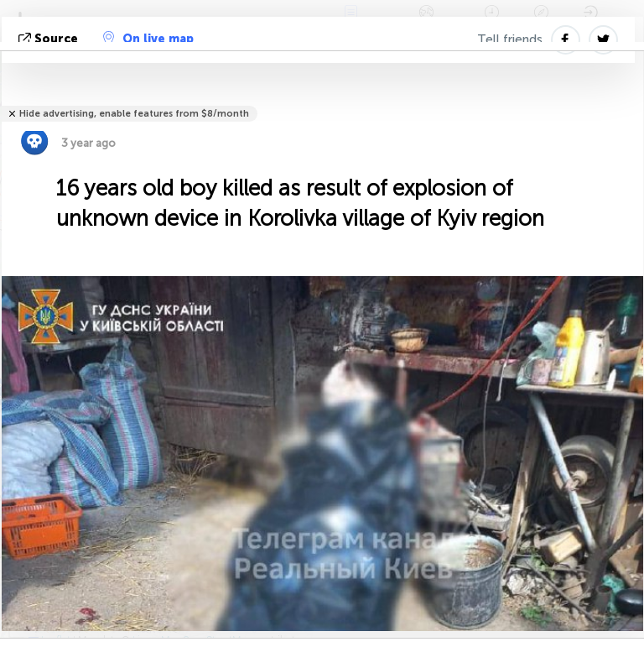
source (50, 39)
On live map (148, 39)
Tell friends (510, 39)
